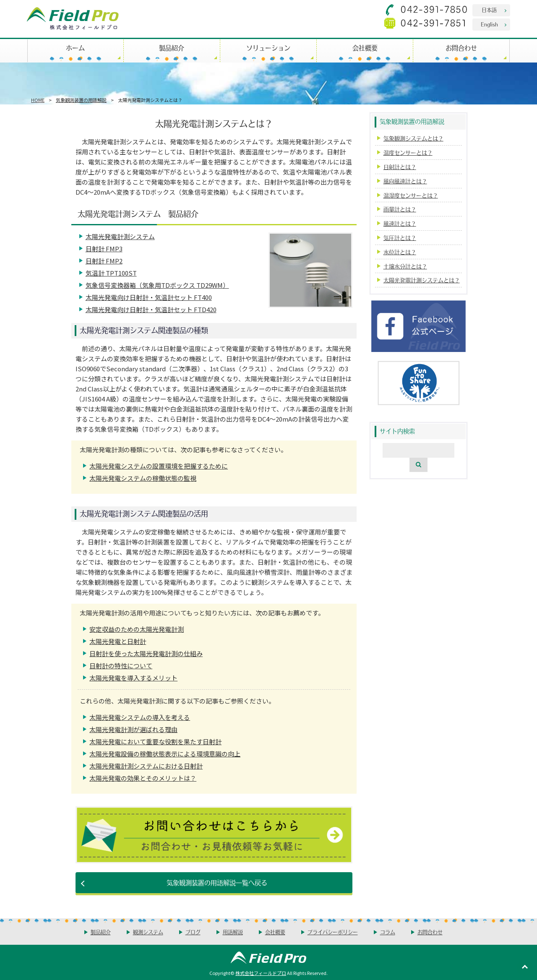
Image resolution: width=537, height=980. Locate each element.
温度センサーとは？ (408, 152)
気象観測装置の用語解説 (81, 100)
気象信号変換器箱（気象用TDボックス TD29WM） (157, 285)
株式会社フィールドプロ (261, 973)
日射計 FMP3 (104, 249)
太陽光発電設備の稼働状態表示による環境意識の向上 (165, 754)
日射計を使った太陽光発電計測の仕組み (146, 653)
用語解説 (233, 932)
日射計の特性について (121, 666)
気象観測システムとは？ (413, 138)
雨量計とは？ (400, 209)
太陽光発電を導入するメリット (133, 678)
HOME (38, 100)
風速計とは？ (400, 223)
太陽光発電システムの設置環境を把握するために (159, 466)
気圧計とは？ (400, 238)
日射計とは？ (400, 167)
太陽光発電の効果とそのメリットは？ (143, 778)
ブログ (193, 932)
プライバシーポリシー (333, 932)
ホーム (75, 48)
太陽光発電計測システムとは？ (422, 280)
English (489, 24)
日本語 (489, 10)
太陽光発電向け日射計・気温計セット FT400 (149, 297)
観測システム (148, 932)
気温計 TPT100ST (111, 273)
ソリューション (268, 48)
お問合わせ (461, 48)
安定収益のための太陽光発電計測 (137, 629)
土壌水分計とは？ (405, 266)
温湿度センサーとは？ (411, 195)
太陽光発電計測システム (120, 236)
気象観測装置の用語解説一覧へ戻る (217, 882)
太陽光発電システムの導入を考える (140, 717)
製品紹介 (172, 48)
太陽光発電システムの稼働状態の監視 (143, 478)
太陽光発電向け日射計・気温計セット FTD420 (151, 309)
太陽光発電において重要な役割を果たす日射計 (155, 742)
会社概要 (365, 48)
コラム (388, 932)
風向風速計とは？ (405, 181)
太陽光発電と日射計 (118, 641)
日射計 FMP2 (104, 261)
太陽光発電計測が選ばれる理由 (133, 729)
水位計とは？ (400, 252)
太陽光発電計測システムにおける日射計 (146, 766)
